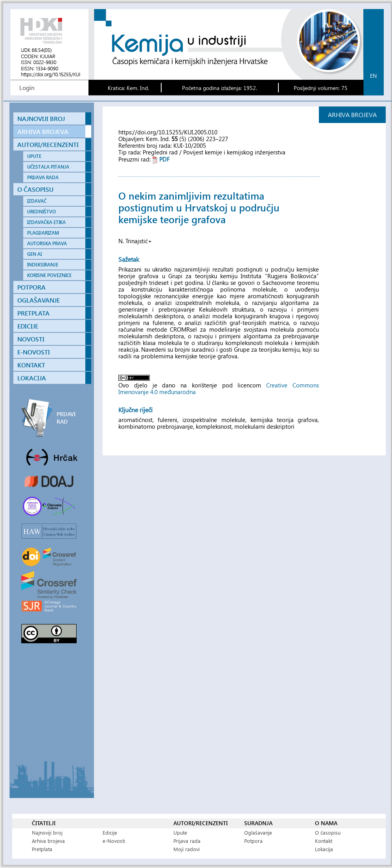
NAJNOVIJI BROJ (41, 118)
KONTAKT (31, 365)
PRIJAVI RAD (66, 418)
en (373, 76)
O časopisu (328, 832)
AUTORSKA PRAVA (47, 243)
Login (27, 87)
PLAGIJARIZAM (43, 233)
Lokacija (324, 849)
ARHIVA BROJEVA (43, 131)
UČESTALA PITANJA (48, 167)
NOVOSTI (31, 339)
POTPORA (31, 287)
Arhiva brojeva (48, 841)
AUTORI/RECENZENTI (48, 144)
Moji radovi (187, 849)
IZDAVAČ (37, 201)
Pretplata (42, 849)
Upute (180, 832)
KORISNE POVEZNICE (49, 275)
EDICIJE (28, 326)
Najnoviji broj (47, 832)
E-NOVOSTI (34, 352)
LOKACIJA (32, 378)
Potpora (253, 841)
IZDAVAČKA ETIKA (46, 222)
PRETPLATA (33, 313)
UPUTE (34, 156)
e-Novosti (114, 841)
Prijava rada (187, 841)
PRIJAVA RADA (43, 177)
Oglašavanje (258, 832)
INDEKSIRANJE (43, 265)
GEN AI (34, 254)
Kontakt (324, 841)
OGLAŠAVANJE (39, 300)
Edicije (110, 832)
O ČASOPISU (35, 189)
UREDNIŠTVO (41, 212)
